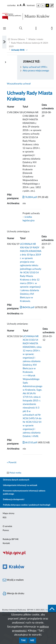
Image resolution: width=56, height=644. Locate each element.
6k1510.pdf (30, 443)
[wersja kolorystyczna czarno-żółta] (47, 6)
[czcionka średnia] (21, 5)
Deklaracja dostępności (14, 499)
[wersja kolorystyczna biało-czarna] (43, 6)
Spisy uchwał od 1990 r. (35, 67)
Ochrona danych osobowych (16, 480)
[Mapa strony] (37, 29)
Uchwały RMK (18, 50)
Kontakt (6, 543)
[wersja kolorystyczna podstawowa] (38, 6)
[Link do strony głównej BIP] (28, 17)
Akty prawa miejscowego (36, 71)
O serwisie (7, 526)
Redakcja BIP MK (11, 539)
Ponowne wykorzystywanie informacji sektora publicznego (24, 492)
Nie (32, 640)
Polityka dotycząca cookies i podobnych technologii (27, 505)
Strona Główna (18, 39)
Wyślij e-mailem (13, 580)
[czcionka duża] (24, 5)
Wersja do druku (13, 594)
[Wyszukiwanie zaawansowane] (21, 28)
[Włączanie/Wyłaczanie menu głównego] (4, 29)
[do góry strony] (52, 609)
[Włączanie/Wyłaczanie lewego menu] (4, 42)
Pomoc (6, 530)
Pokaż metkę (15, 473)
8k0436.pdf (27, 307)
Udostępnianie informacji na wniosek (20, 485)
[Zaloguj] (52, 29)
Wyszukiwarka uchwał (19, 84)
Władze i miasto (36, 39)
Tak (23, 640)
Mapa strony (9, 513)
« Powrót (12, 462)
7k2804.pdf (30, 197)
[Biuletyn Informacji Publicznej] (28, 555)
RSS (5, 518)
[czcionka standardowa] (18, 5)
